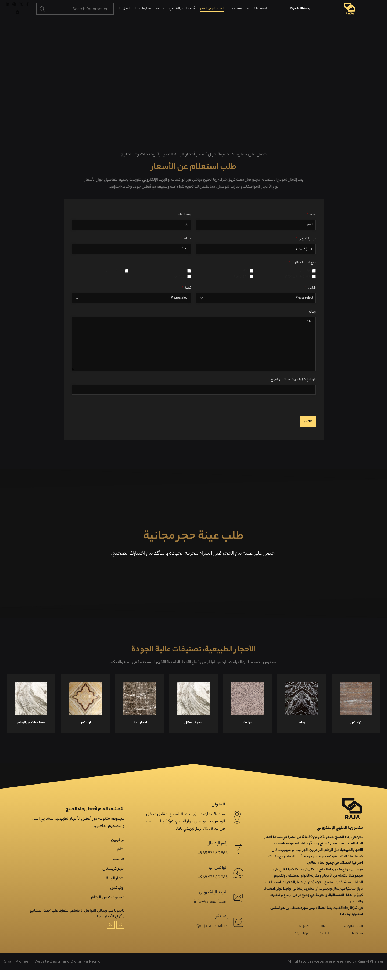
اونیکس (117, 899)
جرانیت (119, 870)
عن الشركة (302, 944)
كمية (186, 298)
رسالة (312, 322)
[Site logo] (349, 14)
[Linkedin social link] (8, 10)
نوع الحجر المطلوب (302, 273)
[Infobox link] (31, 714)
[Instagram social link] (120, 935)
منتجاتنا (357, 944)
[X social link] (21, 10)
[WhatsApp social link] (111, 935)
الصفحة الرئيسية (352, 937)
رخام (121, 860)
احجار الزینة (115, 889)
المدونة (325, 944)
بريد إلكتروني (306, 249)
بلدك (186, 249)
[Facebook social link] (28, 10)
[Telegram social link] (17, 18)
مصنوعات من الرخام (108, 908)
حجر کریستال (113, 879)
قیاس (310, 298)
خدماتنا (325, 937)
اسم (311, 225)
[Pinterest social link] (14, 10)
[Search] (75, 14)
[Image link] (352, 819)
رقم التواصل (182, 225)
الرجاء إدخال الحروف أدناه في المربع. (291, 390)
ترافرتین (118, 850)
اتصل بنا (303, 937)
